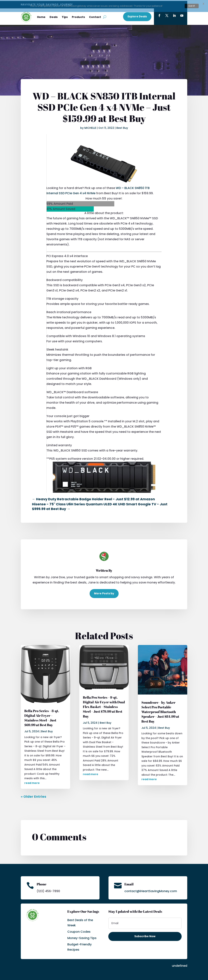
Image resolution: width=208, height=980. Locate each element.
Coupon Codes (79, 931)
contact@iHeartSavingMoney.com (151, 890)
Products (78, 16)
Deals (54, 16)
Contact (95, 16)
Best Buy (122, 127)
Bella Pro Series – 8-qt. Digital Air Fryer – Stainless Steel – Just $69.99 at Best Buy (42, 717)
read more (32, 782)
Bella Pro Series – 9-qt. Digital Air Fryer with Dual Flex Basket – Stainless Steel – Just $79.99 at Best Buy (104, 706)
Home (41, 16)
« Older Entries (33, 796)
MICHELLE (90, 127)
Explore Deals (137, 16)
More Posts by (104, 592)
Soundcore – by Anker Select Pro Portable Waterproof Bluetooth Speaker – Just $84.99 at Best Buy (160, 711)
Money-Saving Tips (82, 937)
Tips (65, 16)
